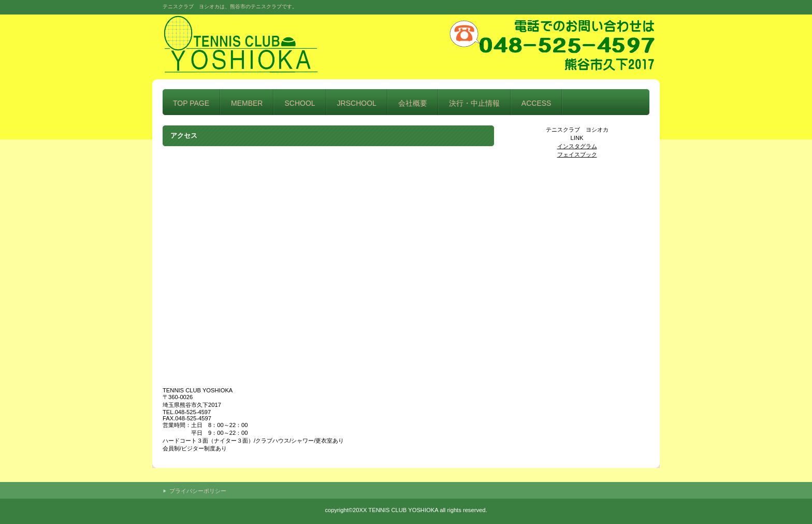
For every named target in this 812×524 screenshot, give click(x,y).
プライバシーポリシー (198, 491)
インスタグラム (577, 146)
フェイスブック (577, 154)
